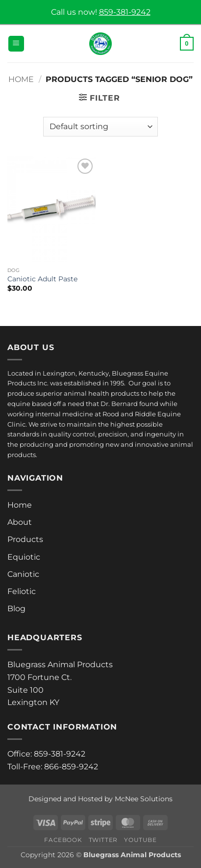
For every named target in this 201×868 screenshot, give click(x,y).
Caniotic (23, 574)
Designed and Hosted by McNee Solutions (100, 799)
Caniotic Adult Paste (42, 279)
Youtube (140, 840)
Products (25, 539)
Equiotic (24, 557)
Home (21, 79)
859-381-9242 (125, 12)
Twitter (103, 840)
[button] (16, 44)
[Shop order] (100, 127)
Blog (16, 609)
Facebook (63, 840)
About (20, 522)
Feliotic (22, 591)
